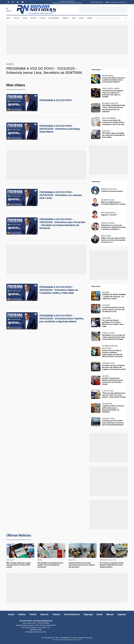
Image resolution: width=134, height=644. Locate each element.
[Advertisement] (103, 10)
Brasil (74, 18)
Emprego (66, 18)
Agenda (90, 18)
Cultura (42, 18)
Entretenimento (54, 18)
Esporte (33, 18)
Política (17, 18)
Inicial (8, 18)
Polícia (25, 18)
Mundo (82, 18)
